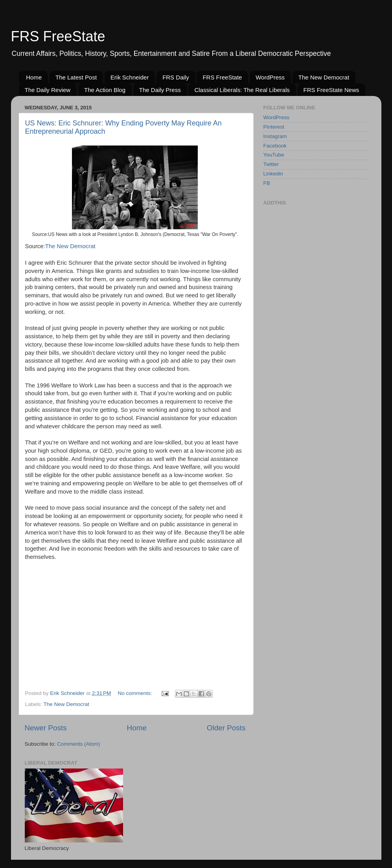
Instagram (275, 136)
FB (267, 183)
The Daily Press (160, 90)
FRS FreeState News (331, 90)
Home (34, 77)
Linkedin (273, 174)
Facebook (275, 146)
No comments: (136, 693)
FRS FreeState (58, 36)
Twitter (271, 164)
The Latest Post (76, 77)
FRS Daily (176, 77)
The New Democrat (324, 77)
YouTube (274, 155)
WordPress (270, 77)
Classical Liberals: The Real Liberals (242, 90)
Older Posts (226, 728)
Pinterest (274, 127)
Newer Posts (46, 728)
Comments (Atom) (79, 744)
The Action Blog (105, 90)
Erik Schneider (130, 77)
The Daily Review (48, 90)
